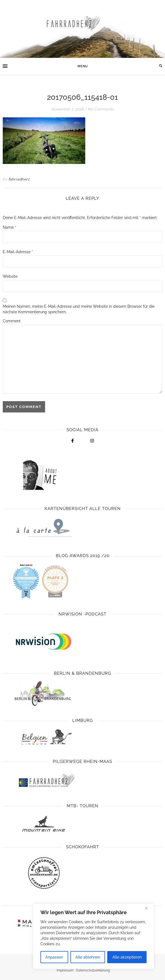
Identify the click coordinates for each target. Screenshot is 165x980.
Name (9, 227)
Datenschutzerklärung (93, 970)
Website (10, 276)
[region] (94, 936)
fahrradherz (19, 179)
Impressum (65, 970)
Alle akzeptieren (127, 957)
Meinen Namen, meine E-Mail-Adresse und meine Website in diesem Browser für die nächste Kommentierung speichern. (79, 309)
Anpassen (54, 957)
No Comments (101, 109)
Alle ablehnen (88, 957)
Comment (12, 321)
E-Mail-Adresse (18, 252)
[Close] (148, 908)
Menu (83, 66)
